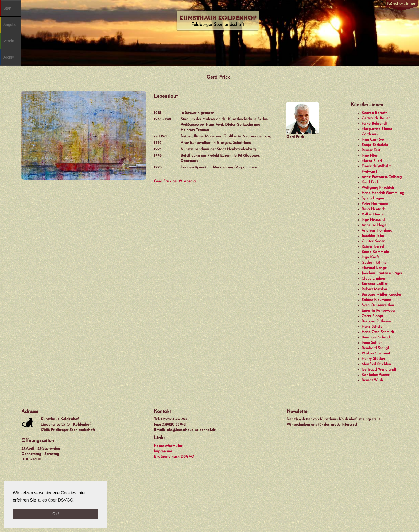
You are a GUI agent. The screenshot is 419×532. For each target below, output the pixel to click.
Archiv (9, 57)
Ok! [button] (56, 514)
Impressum (163, 451)
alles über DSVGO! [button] (56, 500)
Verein (9, 41)
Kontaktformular (168, 446)
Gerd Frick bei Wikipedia (175, 181)
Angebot (10, 25)
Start (7, 8)
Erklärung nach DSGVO (174, 457)
